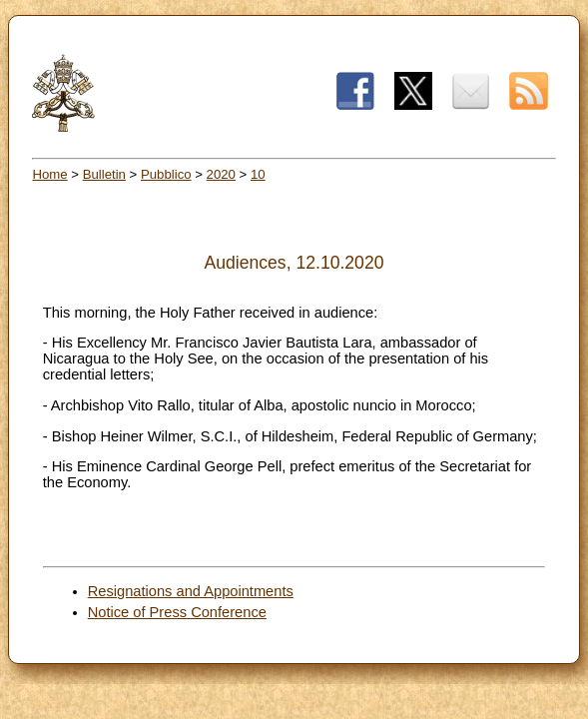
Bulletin (104, 174)
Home (49, 174)
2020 (221, 174)
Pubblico (166, 174)
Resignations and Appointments (191, 591)
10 (258, 174)
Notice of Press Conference (177, 612)
